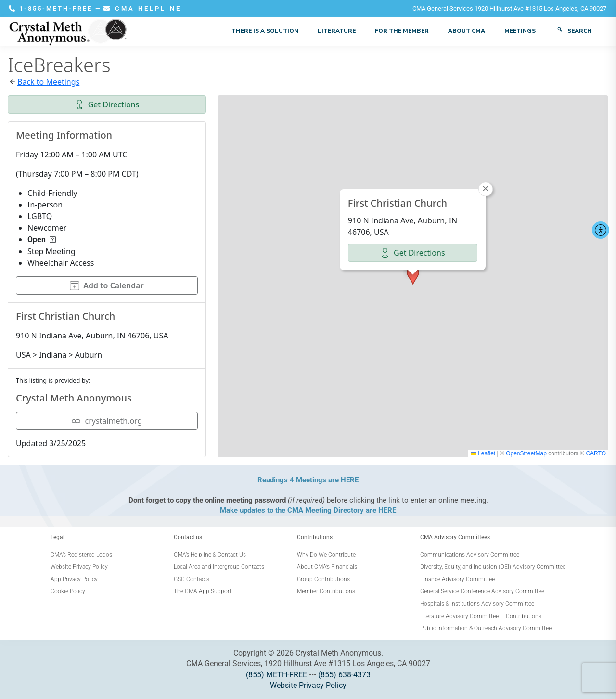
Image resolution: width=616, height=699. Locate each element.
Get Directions (107, 104)
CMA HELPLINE (142, 8)
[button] (413, 276)
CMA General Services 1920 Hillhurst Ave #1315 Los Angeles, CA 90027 (509, 8)
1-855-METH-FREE (52, 8)
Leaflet (483, 453)
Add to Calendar (107, 285)
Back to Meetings (48, 82)
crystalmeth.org (107, 421)
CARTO (596, 453)
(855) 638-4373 (344, 675)
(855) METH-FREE (276, 675)
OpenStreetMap (526, 453)
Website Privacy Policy (308, 685)
